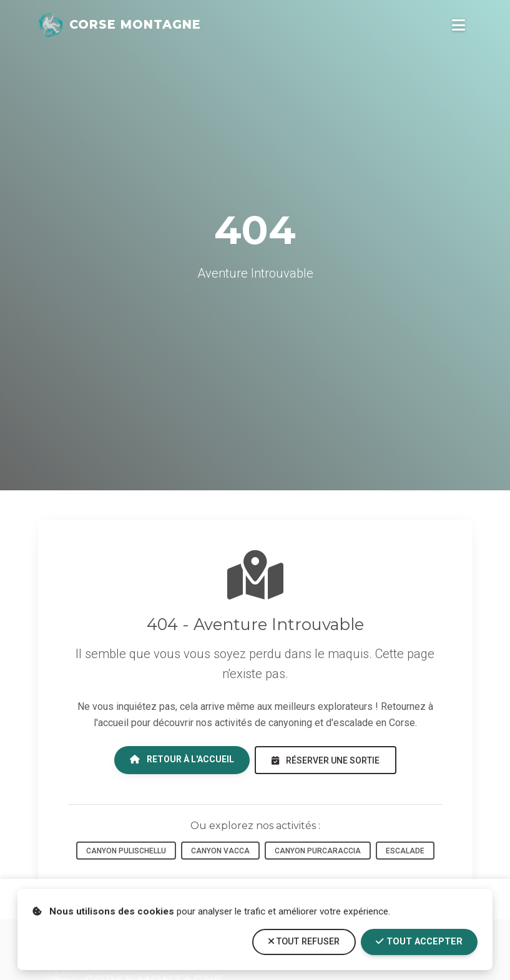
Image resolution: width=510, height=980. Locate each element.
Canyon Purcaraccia (318, 851)
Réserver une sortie (326, 760)
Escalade (405, 851)
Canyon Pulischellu (126, 851)
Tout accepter (419, 942)
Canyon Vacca (220, 851)
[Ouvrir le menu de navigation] (459, 25)
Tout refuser (304, 942)
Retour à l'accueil (182, 759)
